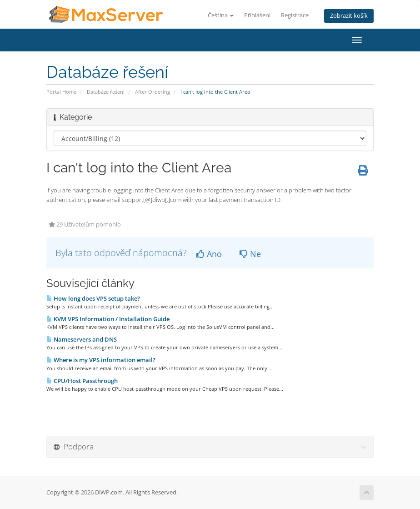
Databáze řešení (106, 92)
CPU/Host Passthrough (82, 381)
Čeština (221, 15)
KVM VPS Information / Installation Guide (108, 319)
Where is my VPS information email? (101, 360)
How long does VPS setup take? (93, 298)
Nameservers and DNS (82, 339)
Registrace (295, 15)
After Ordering (152, 92)
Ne (250, 254)
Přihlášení (257, 15)
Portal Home (61, 92)
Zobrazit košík (349, 16)
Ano (209, 254)
